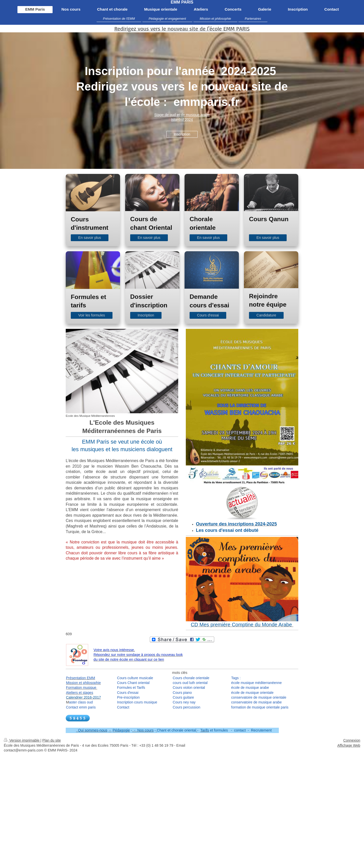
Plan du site (51, 740)
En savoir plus (90, 238)
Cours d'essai (208, 315)
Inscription (182, 134)
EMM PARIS (182, 2)
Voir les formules (92, 315)
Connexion (352, 740)
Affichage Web (349, 745)
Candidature (266, 315)
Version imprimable (22, 740)
